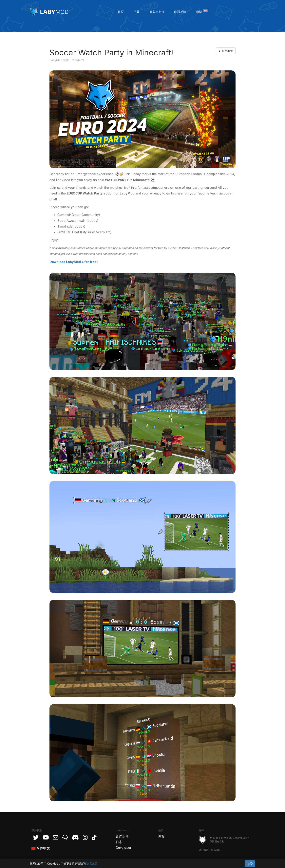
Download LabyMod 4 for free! (74, 262)
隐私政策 (92, 864)
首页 (121, 12)
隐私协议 (216, 850)
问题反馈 (180, 12)
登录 (250, 12)
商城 (202, 12)
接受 (250, 864)
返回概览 (226, 51)
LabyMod (123, 830)
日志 (119, 842)
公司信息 (203, 850)
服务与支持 (157, 12)
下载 (137, 12)
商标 (161, 836)
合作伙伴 (122, 836)
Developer (124, 848)
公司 (161, 830)
